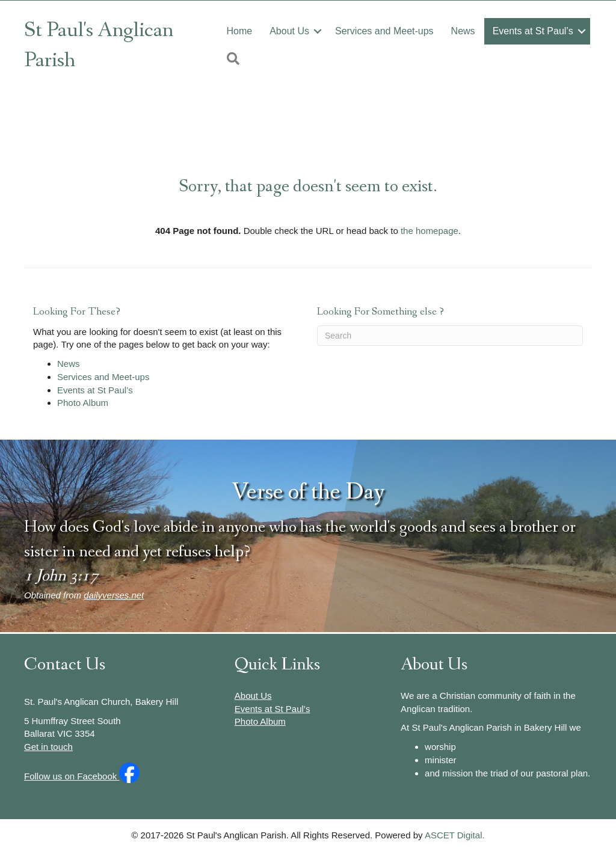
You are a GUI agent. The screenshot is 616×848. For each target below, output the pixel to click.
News (463, 31)
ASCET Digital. (455, 835)
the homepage (430, 231)
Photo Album (83, 403)
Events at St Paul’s (533, 31)
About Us (289, 31)
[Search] (450, 336)
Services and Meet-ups (384, 31)
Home (239, 31)
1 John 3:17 (61, 576)
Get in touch (48, 747)
